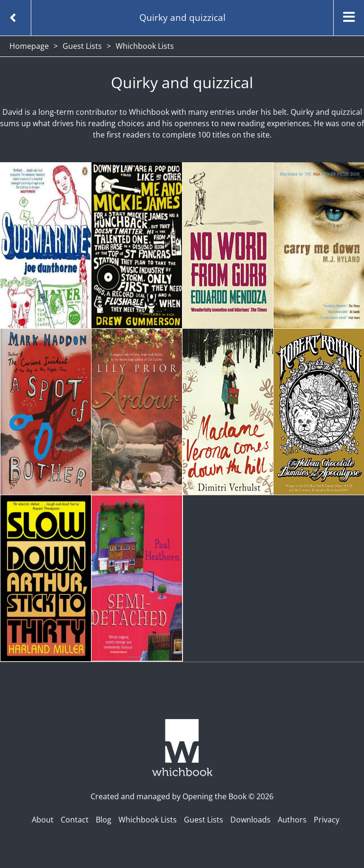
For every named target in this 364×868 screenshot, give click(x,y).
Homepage (29, 46)
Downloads (250, 820)
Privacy (327, 820)
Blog (104, 820)
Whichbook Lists (148, 820)
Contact (75, 820)
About (43, 820)
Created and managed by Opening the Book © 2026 (182, 796)
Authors (292, 820)
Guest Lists (82, 46)
